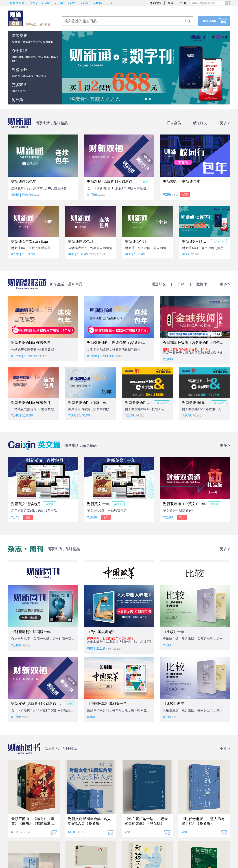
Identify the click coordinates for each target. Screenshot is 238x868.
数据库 (202, 284)
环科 (86, 3)
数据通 (26, 42)
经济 (34, 3)
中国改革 (44, 57)
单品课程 (28, 76)
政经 (73, 3)
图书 (15, 61)
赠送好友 (200, 123)
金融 (47, 3)
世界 (99, 3)
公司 (60, 3)
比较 (54, 57)
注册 (183, 3)
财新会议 (41, 76)
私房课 (16, 76)
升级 (181, 284)
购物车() (209, 21)
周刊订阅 (17, 57)
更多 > (225, 123)
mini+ (112, 3)
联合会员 (174, 123)
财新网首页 (17, 3)
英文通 (37, 42)
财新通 (16, 42)
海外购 (17, 100)
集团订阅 (25, 91)
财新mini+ (49, 42)
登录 (171, 3)
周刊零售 (31, 57)
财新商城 (155, 3)
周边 (15, 91)
